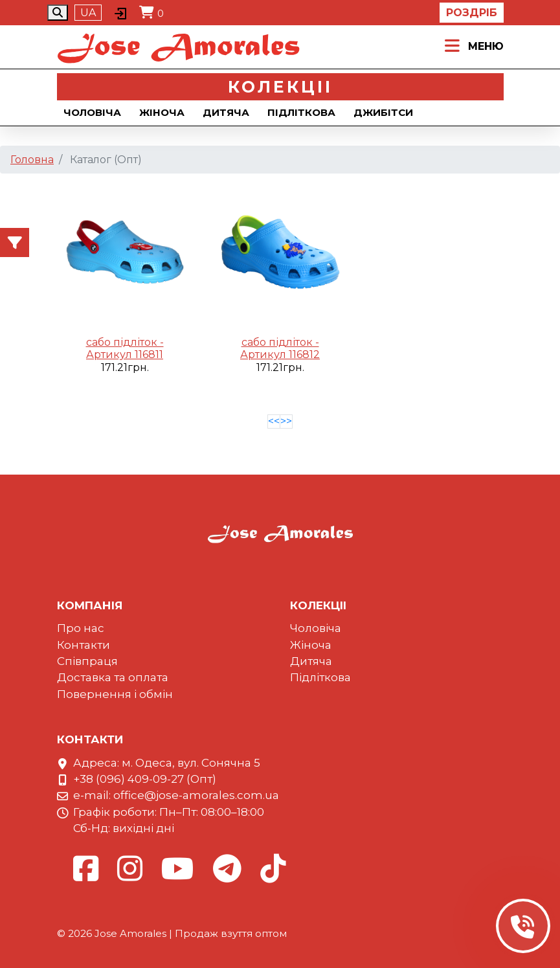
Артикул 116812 (280, 355)
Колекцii (280, 87)
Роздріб (472, 13)
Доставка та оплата (113, 677)
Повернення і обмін (115, 694)
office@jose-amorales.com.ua (196, 795)
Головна (32, 160)
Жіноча (162, 112)
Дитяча (226, 112)
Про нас (81, 628)
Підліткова (301, 112)
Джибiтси (383, 112)
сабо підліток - (125, 342)
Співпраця (87, 661)
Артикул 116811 (125, 355)
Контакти (84, 645)
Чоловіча (92, 112)
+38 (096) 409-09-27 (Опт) (145, 779)
